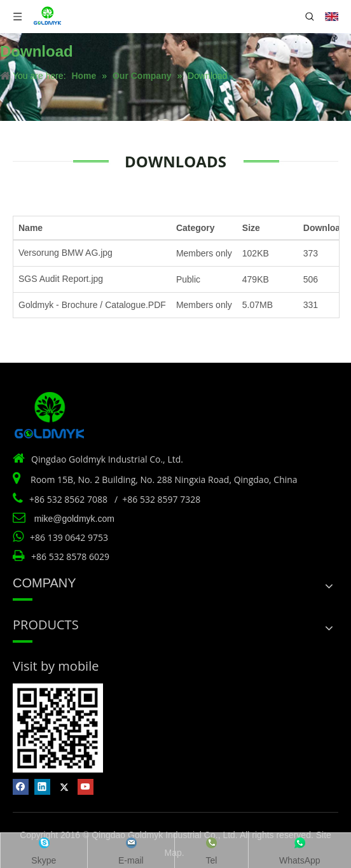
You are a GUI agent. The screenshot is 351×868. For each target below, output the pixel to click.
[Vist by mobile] (58, 728)
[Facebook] (21, 787)
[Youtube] (86, 787)
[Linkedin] (42, 787)
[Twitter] (64, 787)
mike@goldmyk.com (74, 519)
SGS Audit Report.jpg (61, 279)
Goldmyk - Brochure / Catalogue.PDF (92, 305)
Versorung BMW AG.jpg (65, 253)
